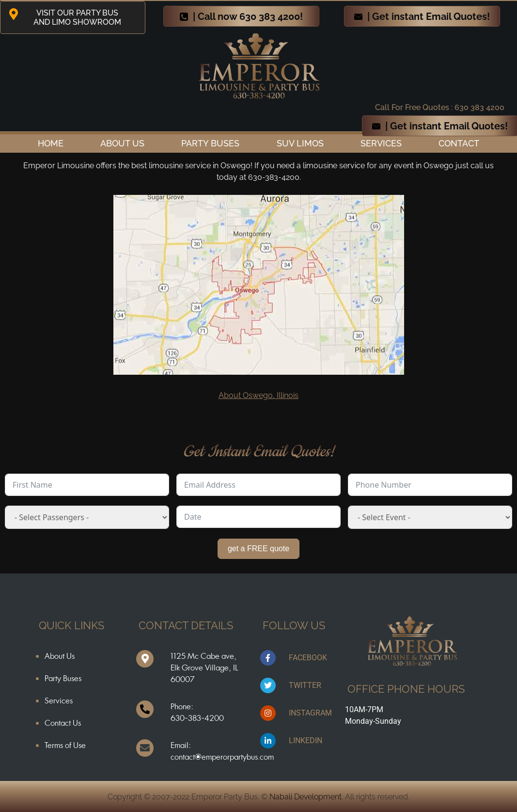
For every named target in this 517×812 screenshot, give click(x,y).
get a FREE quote (258, 549)
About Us (60, 656)
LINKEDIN (305, 740)
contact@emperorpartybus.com (222, 757)
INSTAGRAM (310, 713)
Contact (459, 143)
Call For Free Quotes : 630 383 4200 (440, 107)
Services (381, 143)
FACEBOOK (308, 658)
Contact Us (63, 723)
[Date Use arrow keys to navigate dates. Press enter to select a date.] (258, 517)
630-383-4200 (197, 718)
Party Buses (210, 143)
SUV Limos (300, 143)
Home (51, 143)
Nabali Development (305, 797)
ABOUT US (122, 143)
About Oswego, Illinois (258, 395)
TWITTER (305, 685)
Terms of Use (65, 745)
